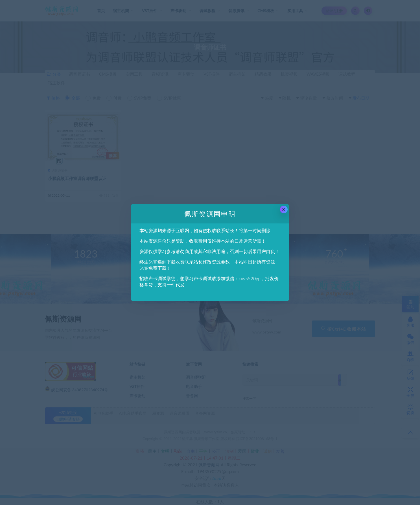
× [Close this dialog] (284, 209)
